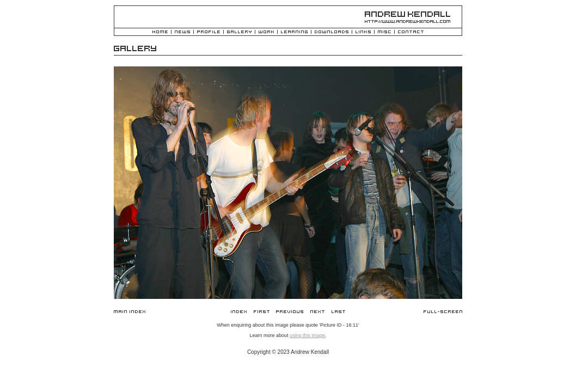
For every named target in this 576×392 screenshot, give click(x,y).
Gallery (239, 32)
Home (160, 32)
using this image (307, 335)
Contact (411, 32)
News (182, 32)
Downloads (332, 32)
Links (363, 32)
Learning (294, 32)
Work (266, 32)
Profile (209, 32)
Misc (384, 32)
